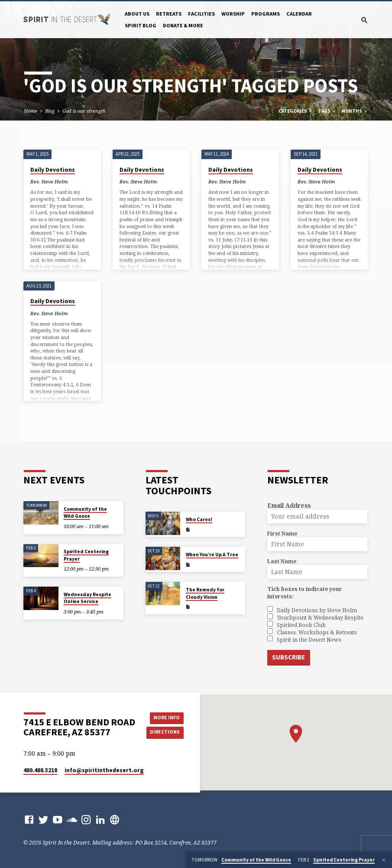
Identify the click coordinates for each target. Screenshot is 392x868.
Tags (327, 111)
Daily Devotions (53, 170)
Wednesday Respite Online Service (87, 598)
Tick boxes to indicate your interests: (305, 593)
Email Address (289, 505)
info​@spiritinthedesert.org (104, 770)
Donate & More (183, 25)
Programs (266, 14)
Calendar (299, 14)
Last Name (282, 561)
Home (31, 111)
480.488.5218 (40, 770)
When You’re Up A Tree (212, 555)
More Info (166, 716)
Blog (50, 111)
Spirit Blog (141, 25)
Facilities (201, 14)
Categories (296, 111)
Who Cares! (199, 519)
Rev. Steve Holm (49, 181)
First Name (282, 534)
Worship (233, 14)
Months (355, 111)
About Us (137, 14)
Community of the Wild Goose (85, 512)
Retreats (169, 14)
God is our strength (84, 111)
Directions (166, 732)
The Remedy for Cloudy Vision (205, 593)
